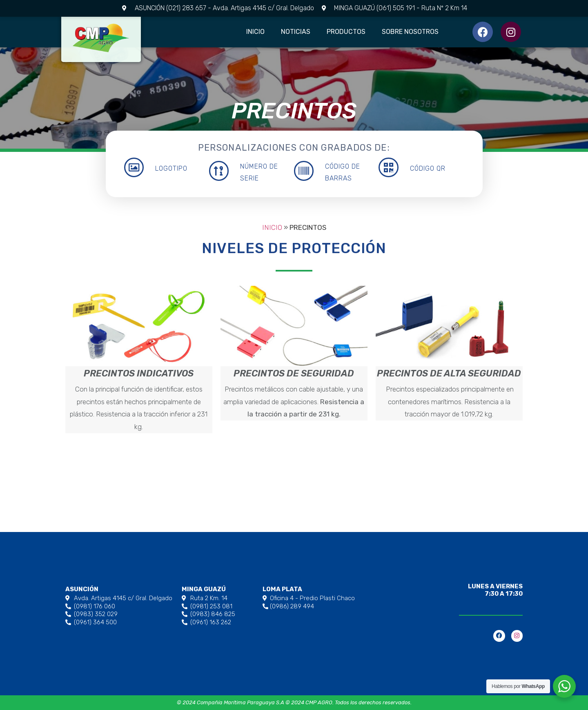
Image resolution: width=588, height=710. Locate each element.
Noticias (296, 32)
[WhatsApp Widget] (564, 686)
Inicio (255, 32)
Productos (346, 32)
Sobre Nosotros (410, 32)
